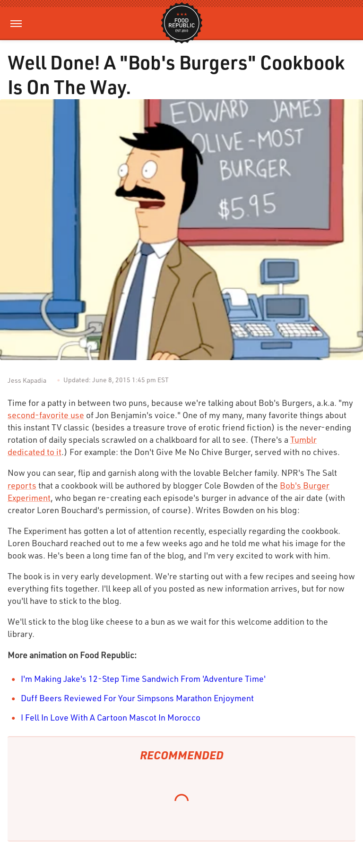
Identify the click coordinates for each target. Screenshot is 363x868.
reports (22, 485)
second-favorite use (46, 415)
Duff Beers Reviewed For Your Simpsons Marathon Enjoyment (137, 698)
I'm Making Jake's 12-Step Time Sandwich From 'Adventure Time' (143, 679)
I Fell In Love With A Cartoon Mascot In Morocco (111, 717)
